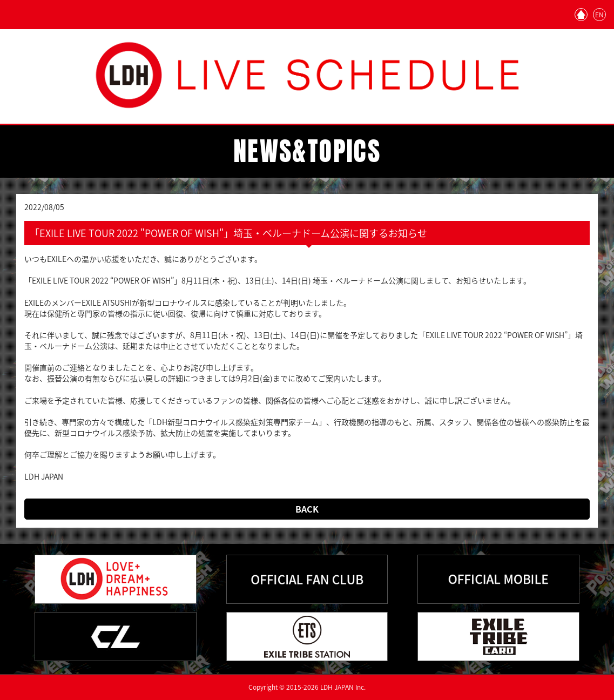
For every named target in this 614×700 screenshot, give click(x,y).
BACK (307, 509)
